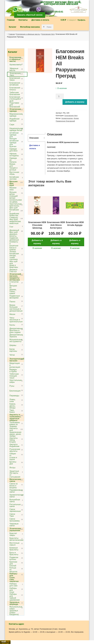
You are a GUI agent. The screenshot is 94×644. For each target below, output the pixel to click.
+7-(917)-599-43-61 (55, 12)
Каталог (13, 27)
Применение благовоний (65, 121)
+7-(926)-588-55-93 (28, 12)
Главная (11, 20)
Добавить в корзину (75, 102)
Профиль (82, 20)
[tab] (36, 138)
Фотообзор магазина (30, 27)
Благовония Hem (48, 34)
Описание (34, 138)
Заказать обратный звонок (30, 15)
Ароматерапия (67, 118)
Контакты (23, 20)
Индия (76, 118)
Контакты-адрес (16, 624)
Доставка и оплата (40, 20)
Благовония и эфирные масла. (28, 34)
